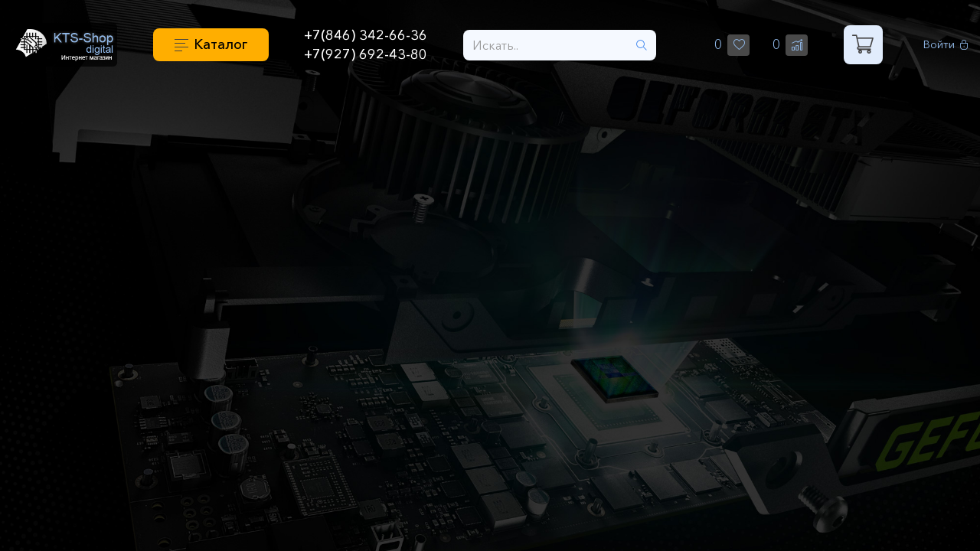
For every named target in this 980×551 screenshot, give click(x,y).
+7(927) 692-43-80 (366, 54)
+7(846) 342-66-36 (366, 35)
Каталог (220, 44)
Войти (946, 45)
